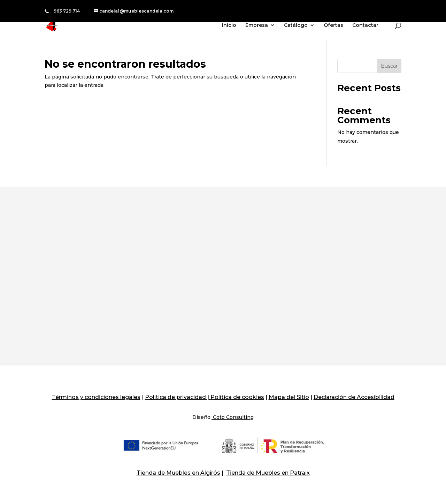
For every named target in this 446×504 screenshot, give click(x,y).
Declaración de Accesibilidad (354, 397)
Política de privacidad (175, 397)
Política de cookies (237, 397)
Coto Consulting (233, 417)
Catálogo (296, 25)
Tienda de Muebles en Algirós (178, 473)
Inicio (229, 25)
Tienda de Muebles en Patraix (268, 473)
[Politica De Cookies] (210, 397)
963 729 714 (67, 11)
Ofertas (333, 25)
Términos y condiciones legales (96, 397)
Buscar (389, 66)
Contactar (365, 25)
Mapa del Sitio (289, 397)
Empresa (257, 25)
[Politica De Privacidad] (207, 397)
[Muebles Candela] (56, 25)
